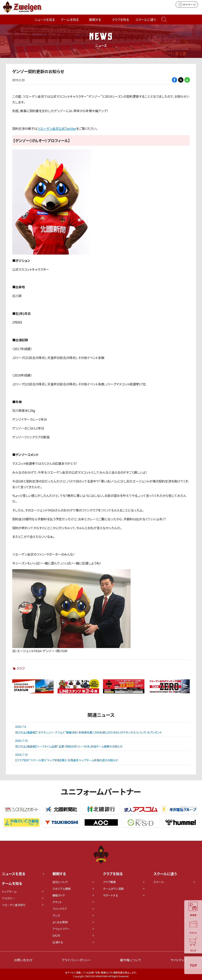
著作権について (131, 960)
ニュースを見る (45, 20)
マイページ (187, 5)
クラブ (21, 668)
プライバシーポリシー (76, 960)
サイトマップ (179, 960)
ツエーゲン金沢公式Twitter (57, 128)
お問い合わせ (23, 960)
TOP (193, 965)
